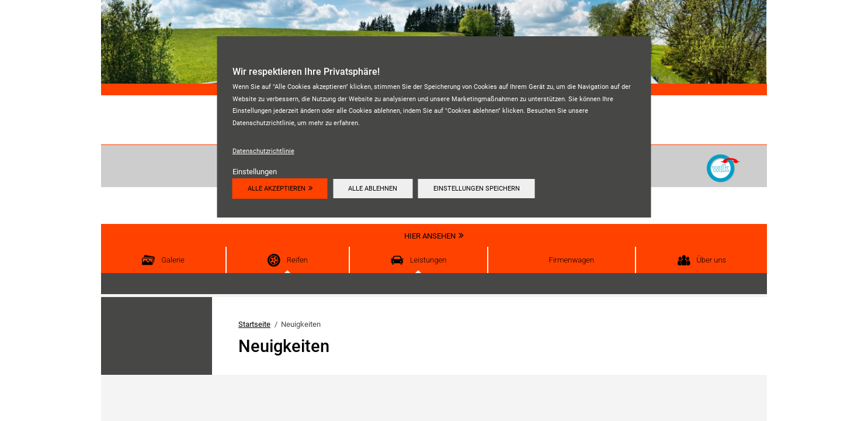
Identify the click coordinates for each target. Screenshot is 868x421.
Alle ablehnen (373, 188)
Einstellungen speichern (477, 188)
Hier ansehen (430, 236)
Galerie (173, 260)
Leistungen (428, 260)
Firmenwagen (571, 260)
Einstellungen (255, 172)
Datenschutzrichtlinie (263, 151)
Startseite (254, 324)
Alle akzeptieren (277, 188)
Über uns (711, 260)
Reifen (297, 260)
